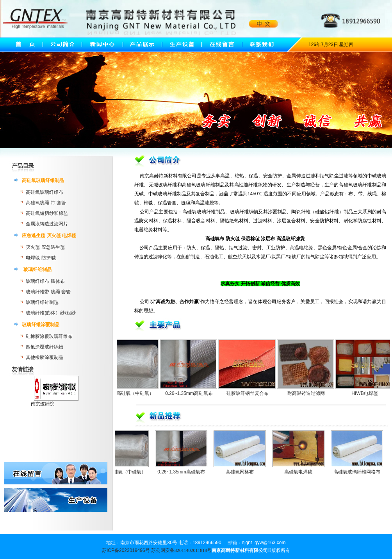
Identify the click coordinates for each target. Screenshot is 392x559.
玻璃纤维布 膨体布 (45, 281)
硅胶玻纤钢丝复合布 (251, 393)
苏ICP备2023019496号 (126, 550)
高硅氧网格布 (245, 472)
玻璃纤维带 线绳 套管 (48, 292)
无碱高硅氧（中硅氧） (134, 393)
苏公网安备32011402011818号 (181, 550)
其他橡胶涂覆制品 (45, 357)
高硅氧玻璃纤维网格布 (362, 472)
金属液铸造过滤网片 (47, 224)
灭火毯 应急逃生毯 (45, 247)
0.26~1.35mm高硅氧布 (193, 393)
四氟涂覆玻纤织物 (45, 347)
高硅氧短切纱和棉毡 (47, 213)
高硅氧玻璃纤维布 (45, 192)
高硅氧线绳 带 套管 (46, 203)
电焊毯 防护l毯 (41, 258)
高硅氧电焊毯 (303, 472)
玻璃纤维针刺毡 (42, 302)
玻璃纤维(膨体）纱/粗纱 (51, 313)
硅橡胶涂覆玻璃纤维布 (49, 336)
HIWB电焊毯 (368, 393)
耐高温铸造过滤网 (310, 393)
